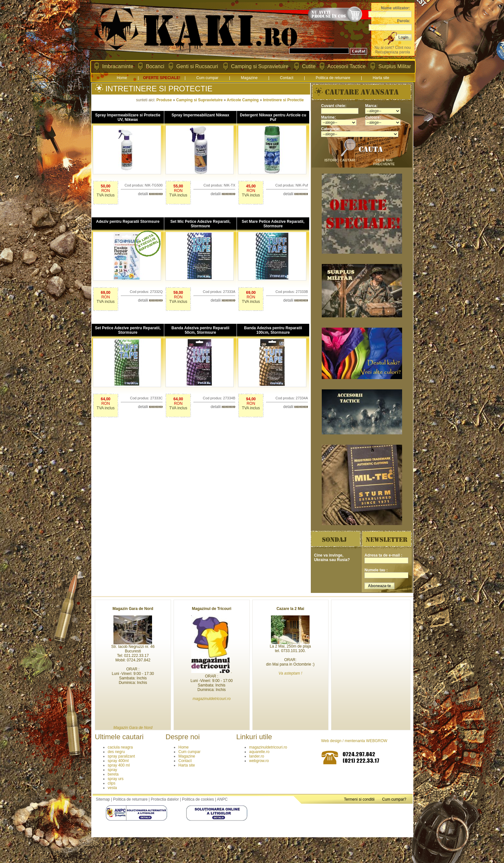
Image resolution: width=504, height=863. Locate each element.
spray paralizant (121, 756)
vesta (112, 788)
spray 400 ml (119, 765)
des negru (116, 752)
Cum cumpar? (394, 799)
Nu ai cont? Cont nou (393, 48)
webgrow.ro (259, 761)
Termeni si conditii (359, 799)
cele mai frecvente (384, 162)
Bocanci (155, 66)
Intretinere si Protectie (283, 100)
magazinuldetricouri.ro (268, 747)
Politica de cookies (198, 799)
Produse (164, 100)
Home (122, 78)
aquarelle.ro (259, 752)
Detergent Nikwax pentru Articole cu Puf (273, 117)
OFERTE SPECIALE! (162, 78)
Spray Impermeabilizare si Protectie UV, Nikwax (128, 117)
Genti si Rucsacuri (197, 66)
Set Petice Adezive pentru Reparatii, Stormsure (128, 330)
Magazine (249, 78)
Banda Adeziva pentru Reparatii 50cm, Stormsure (200, 330)
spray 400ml (118, 761)
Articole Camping (243, 100)
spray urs (116, 779)
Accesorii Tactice (347, 66)
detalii (150, 194)
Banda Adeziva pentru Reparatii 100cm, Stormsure (273, 330)
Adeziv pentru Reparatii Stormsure (128, 222)
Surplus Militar (395, 66)
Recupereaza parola (392, 52)
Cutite (309, 66)
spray (112, 770)
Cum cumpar (207, 78)
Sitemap (103, 799)
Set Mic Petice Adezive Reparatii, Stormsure (200, 224)
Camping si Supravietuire (260, 66)
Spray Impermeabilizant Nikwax (200, 115)
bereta (113, 774)
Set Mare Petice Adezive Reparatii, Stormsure (273, 224)
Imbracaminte (118, 66)
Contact (287, 78)
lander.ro (257, 756)
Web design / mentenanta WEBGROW (354, 741)
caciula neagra (120, 747)
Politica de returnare (333, 78)
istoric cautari (340, 160)
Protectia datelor (165, 799)
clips (112, 783)
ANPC (222, 799)
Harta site (381, 78)
